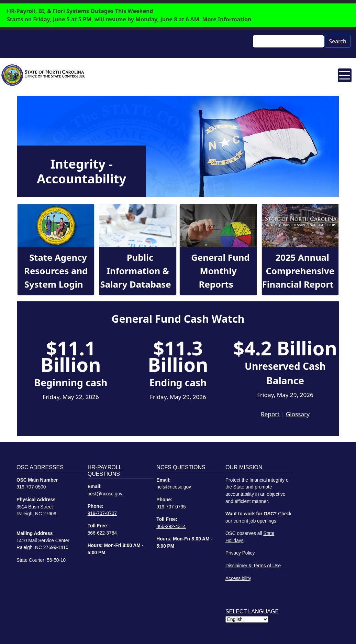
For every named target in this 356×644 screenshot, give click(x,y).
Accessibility (238, 578)
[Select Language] (247, 619)
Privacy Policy (240, 553)
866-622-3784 (102, 533)
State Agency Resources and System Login (56, 271)
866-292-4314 (171, 527)
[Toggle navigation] (345, 75)
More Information (227, 19)
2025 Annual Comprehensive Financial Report (298, 271)
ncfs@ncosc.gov (174, 487)
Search (338, 41)
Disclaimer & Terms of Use (253, 566)
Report (270, 414)
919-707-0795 (171, 507)
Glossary (298, 414)
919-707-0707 (102, 513)
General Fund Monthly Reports (220, 271)
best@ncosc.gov (105, 494)
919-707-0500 (31, 487)
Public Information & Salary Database (136, 271)
